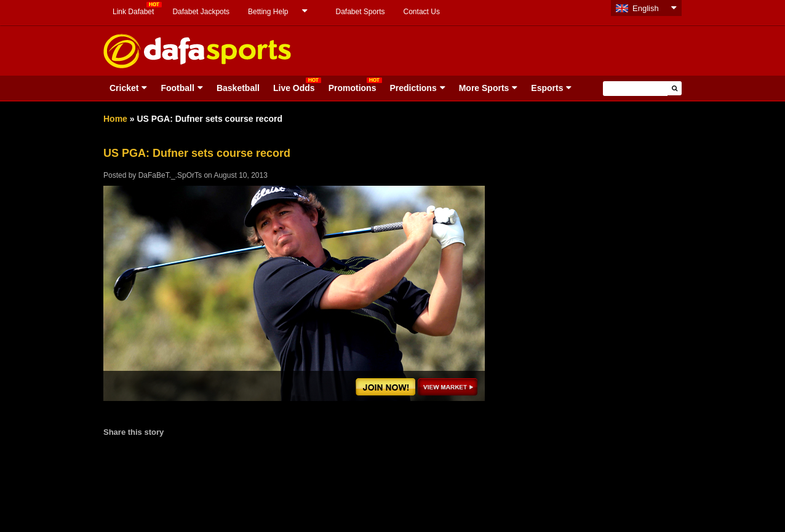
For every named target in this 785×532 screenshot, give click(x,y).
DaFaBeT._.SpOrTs (170, 175)
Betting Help (268, 12)
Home (115, 119)
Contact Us (422, 12)
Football (177, 88)
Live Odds (294, 88)
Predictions (413, 88)
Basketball (238, 88)
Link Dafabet (133, 12)
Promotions (353, 88)
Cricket (124, 88)
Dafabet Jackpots (201, 12)
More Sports (484, 88)
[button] (675, 88)
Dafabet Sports (360, 12)
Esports (547, 88)
